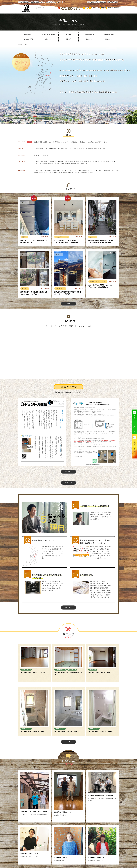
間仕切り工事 (94, 673)
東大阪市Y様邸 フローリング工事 (33, 677)
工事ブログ (109, 39)
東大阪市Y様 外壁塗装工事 (98, 862)
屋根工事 (25, 237)
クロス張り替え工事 (63, 673)
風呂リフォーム (105, 282)
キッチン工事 (60, 237)
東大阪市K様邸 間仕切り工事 (99, 677)
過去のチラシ (68, 486)
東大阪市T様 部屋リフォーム (65, 816)
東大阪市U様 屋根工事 (63, 862)
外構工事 (59, 289)
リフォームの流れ (89, 34)
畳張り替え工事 (61, 676)
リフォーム (67, 237)
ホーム (20, 44)
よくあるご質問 (28, 39)
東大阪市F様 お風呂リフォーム (32, 857)
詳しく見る (68, 473)
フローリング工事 (28, 673)
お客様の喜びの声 (109, 34)
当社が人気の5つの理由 (48, 34)
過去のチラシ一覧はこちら (42, 155)
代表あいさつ (48, 39)
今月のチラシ (28, 34)
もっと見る (68, 304)
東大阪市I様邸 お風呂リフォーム (100, 736)
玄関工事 (64, 289)
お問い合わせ (89, 39)
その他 (92, 282)
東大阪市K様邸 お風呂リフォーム (33, 736)
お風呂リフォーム (28, 732)
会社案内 (68, 39)
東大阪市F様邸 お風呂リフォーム (67, 736)
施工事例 (68, 34)
